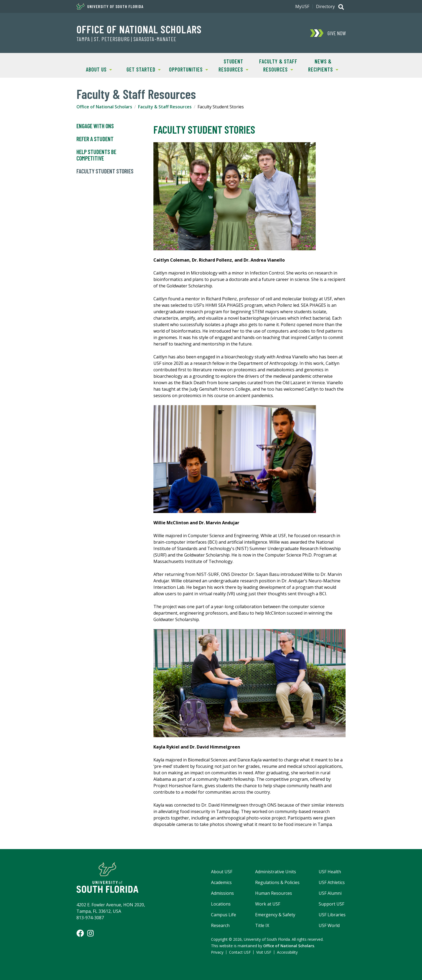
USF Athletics (332, 882)
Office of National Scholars (139, 29)
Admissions (222, 893)
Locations (221, 904)
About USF (222, 872)
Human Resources (274, 893)
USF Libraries (332, 915)
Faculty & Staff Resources (277, 65)
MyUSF (302, 6)
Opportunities (187, 69)
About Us (94, 69)
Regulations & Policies (277, 882)
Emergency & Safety (275, 915)
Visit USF (264, 952)
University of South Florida (110, 6)
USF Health (330, 872)
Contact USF (240, 952)
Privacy (217, 952)
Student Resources (230, 65)
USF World (329, 925)
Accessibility (287, 952)
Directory (325, 6)
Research (220, 925)
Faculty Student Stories (105, 171)
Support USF (331, 904)
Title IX (262, 925)
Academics (221, 882)
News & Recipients (319, 65)
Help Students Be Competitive (96, 155)
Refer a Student (95, 139)
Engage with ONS (95, 126)
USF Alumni (330, 893)
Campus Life (224, 915)
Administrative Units (276, 872)
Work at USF (268, 904)
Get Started (141, 69)
